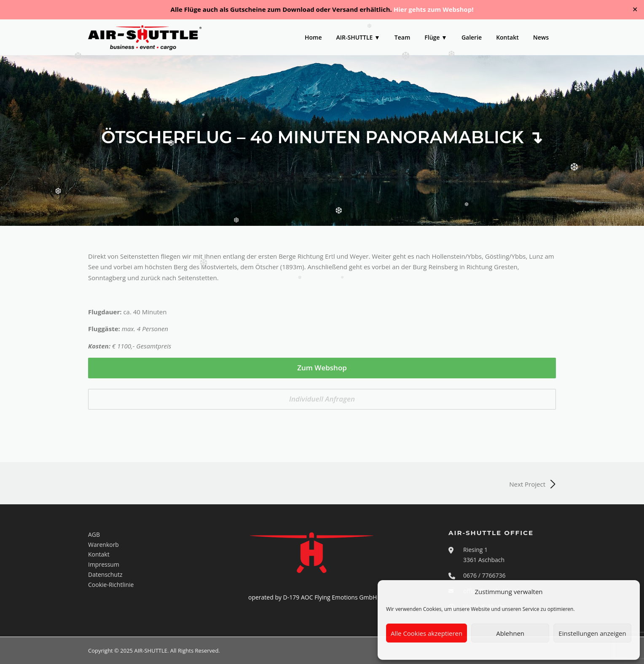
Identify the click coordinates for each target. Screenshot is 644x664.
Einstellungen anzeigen (592, 633)
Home (313, 37)
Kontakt (507, 37)
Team (402, 37)
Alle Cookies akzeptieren (427, 633)
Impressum (104, 564)
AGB (94, 534)
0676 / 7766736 (484, 575)
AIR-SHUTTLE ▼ (358, 37)
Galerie (472, 37)
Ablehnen (510, 633)
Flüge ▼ (436, 37)
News (541, 37)
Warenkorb (103, 545)
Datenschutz (105, 574)
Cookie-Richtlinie (111, 585)
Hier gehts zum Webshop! (434, 9)
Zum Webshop (322, 368)
